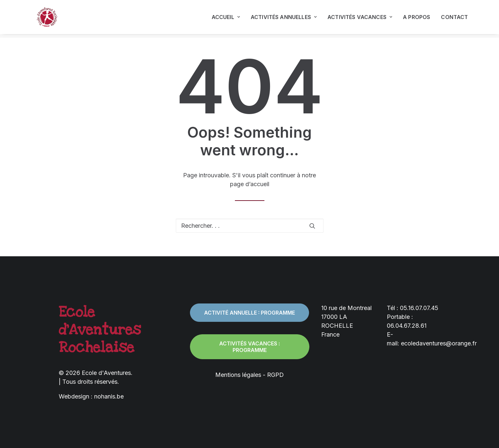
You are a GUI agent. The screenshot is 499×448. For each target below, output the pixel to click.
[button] (312, 226)
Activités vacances (360, 19)
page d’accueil (250, 184)
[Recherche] (250, 226)
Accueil (226, 19)
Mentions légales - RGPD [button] (249, 375)
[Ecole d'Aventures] (44, 19)
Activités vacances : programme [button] (250, 347)
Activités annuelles (284, 19)
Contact (454, 19)
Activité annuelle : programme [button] (249, 313)
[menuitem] (228, 19)
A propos (416, 19)
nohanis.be (109, 396)
